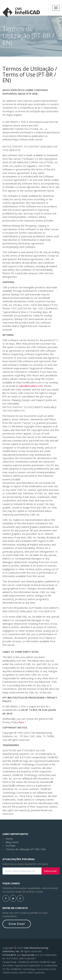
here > (22, 722)
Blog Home (12, 842)
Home (9, 839)
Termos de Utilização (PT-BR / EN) (26, 849)
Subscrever (50, 871)
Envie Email (17, 924)
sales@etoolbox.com (31, 386)
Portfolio (11, 846)
